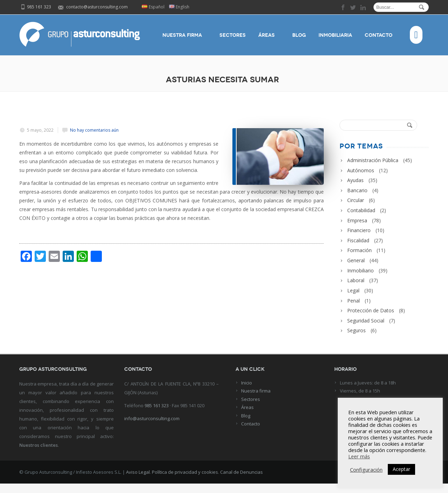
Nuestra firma (185, 36)
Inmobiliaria (335, 36)
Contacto (381, 36)
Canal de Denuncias (241, 481)
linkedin (363, 7)
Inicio (247, 392)
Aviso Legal (138, 481)
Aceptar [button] (401, 469)
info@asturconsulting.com (152, 428)
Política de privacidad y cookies (185, 481)
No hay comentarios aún (94, 130)
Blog (299, 36)
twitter (353, 7)
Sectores (233, 36)
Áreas (269, 36)
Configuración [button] (366, 470)
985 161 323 (157, 415)
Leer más (359, 456)
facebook (343, 7)
